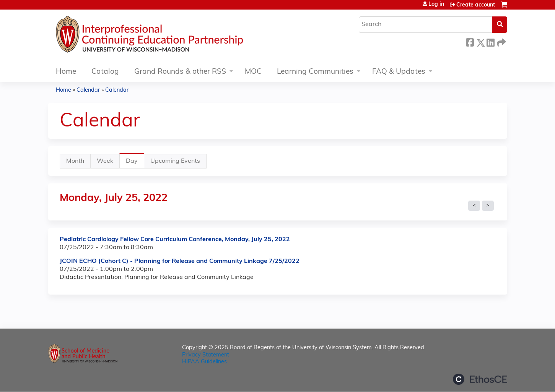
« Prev (474, 206)
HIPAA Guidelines (204, 362)
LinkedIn (490, 41)
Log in (436, 5)
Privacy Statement (206, 355)
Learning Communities (315, 72)
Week (105, 161)
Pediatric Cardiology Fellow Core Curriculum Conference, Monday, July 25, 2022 (175, 240)
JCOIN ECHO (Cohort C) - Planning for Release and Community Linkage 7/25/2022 (180, 261)
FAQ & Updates (399, 72)
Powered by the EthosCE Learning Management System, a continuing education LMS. (480, 379)
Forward (501, 41)
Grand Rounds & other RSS (180, 72)
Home (66, 72)
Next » (488, 206)
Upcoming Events (175, 161)
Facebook (470, 41)
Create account (476, 5)
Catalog (105, 72)
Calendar (88, 90)
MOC (253, 72)
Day (135, 163)
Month (75, 161)
